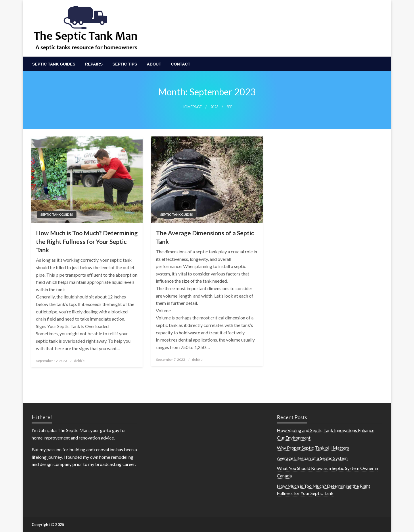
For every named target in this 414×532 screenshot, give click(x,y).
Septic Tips (125, 64)
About (154, 64)
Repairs (94, 64)
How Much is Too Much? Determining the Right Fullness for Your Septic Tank (87, 241)
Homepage (192, 107)
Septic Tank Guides (54, 64)
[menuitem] (54, 64)
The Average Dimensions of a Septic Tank (205, 237)
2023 (214, 107)
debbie (79, 361)
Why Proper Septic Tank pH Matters (313, 448)
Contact (180, 64)
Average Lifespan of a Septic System (312, 458)
